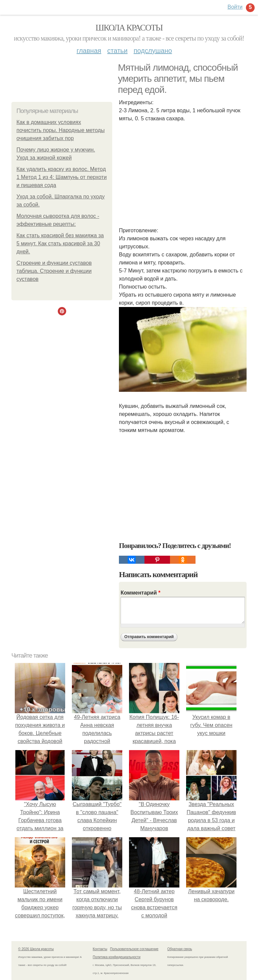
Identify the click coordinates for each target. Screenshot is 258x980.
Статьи (117, 51)
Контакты (100, 949)
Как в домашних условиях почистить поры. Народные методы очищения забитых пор (61, 130)
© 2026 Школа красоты (36, 949)
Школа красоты (129, 28)
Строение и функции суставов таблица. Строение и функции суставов (54, 271)
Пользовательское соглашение (134, 949)
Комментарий (140, 593)
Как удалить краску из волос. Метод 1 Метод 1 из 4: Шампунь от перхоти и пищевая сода (62, 177)
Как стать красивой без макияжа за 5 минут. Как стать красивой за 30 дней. (60, 243)
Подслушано (153, 51)
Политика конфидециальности (117, 957)
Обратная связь (180, 949)
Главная (89, 51)
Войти (235, 7)
